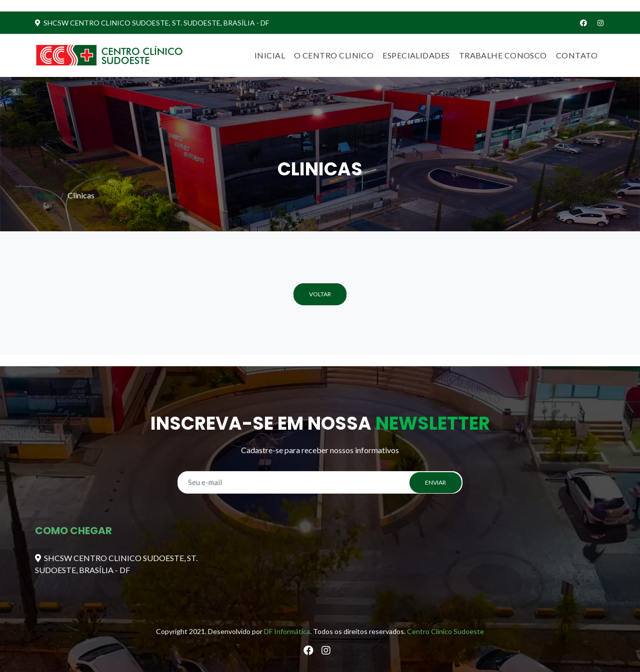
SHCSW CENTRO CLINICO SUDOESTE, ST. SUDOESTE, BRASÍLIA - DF (152, 23)
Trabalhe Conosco (503, 55)
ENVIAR (435, 482)
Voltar (320, 294)
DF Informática (287, 631)
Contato (577, 55)
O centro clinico (334, 55)
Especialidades (416, 55)
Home (46, 195)
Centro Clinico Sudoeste (445, 631)
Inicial (270, 55)
